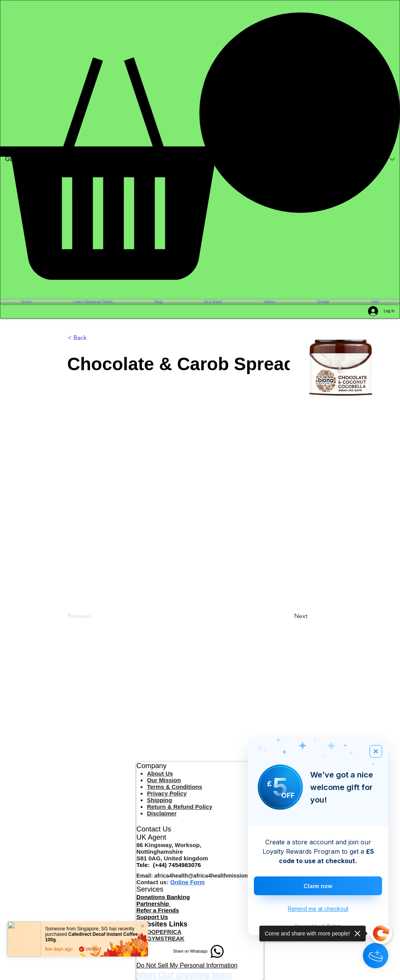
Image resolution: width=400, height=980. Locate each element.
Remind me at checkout (318, 909)
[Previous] (93, 616)
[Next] (314, 616)
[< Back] (93, 338)
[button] (200, 146)
